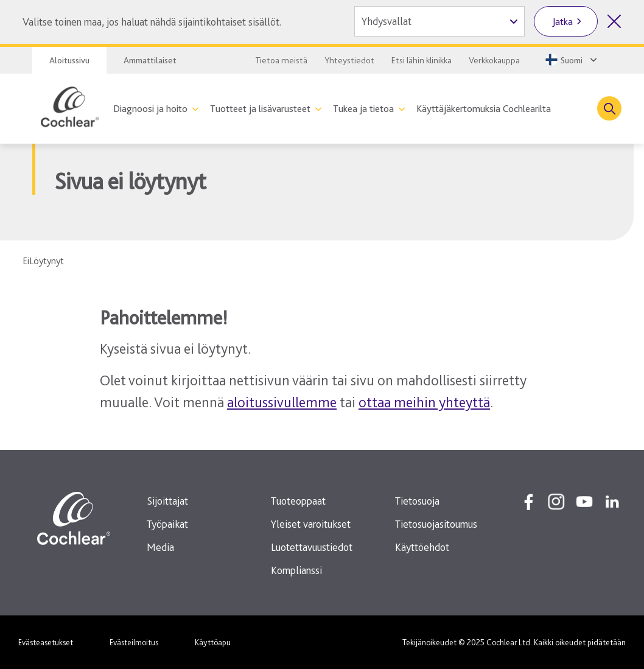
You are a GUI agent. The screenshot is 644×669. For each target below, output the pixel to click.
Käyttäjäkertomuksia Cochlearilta (484, 109)
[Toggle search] (609, 108)
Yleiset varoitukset (311, 524)
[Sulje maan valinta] (614, 21)
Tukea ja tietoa (363, 109)
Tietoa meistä (282, 60)
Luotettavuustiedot (312, 547)
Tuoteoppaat (298, 501)
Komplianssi (296, 570)
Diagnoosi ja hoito (150, 109)
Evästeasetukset (46, 642)
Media (160, 547)
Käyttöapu (213, 642)
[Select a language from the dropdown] (570, 60)
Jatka (563, 22)
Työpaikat (167, 524)
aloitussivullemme (282, 402)
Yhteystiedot (349, 60)
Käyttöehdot (422, 547)
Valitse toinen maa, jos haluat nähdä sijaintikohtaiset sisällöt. (152, 22)
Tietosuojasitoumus (436, 524)
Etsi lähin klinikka (422, 60)
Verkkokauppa (494, 60)
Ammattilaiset (150, 60)
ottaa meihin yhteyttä (424, 402)
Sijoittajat (167, 501)
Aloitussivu (69, 60)
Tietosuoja (417, 501)
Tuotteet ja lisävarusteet (260, 109)
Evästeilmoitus (134, 642)
